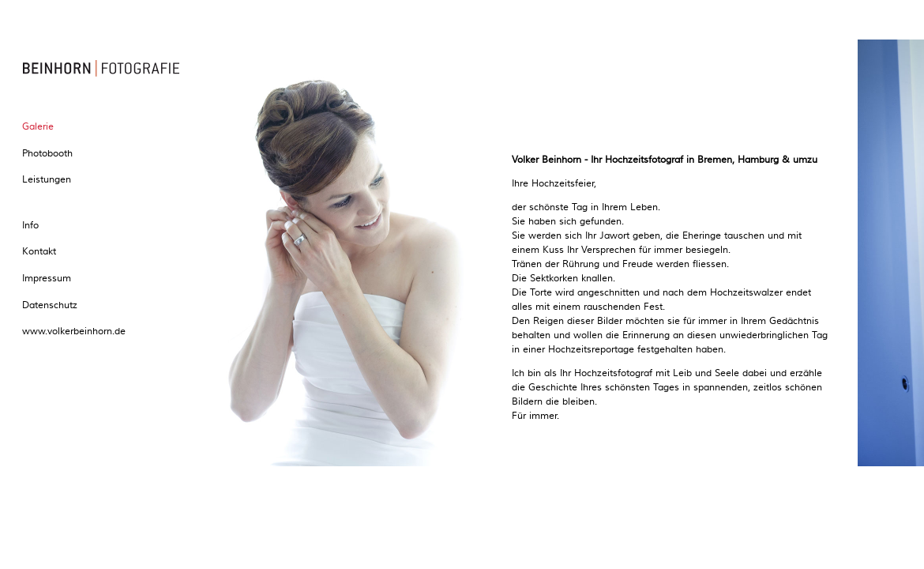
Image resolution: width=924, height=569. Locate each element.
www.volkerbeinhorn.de (74, 332)
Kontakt (39, 252)
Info (30, 226)
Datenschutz (50, 305)
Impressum (47, 279)
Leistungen (47, 180)
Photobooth (47, 154)
